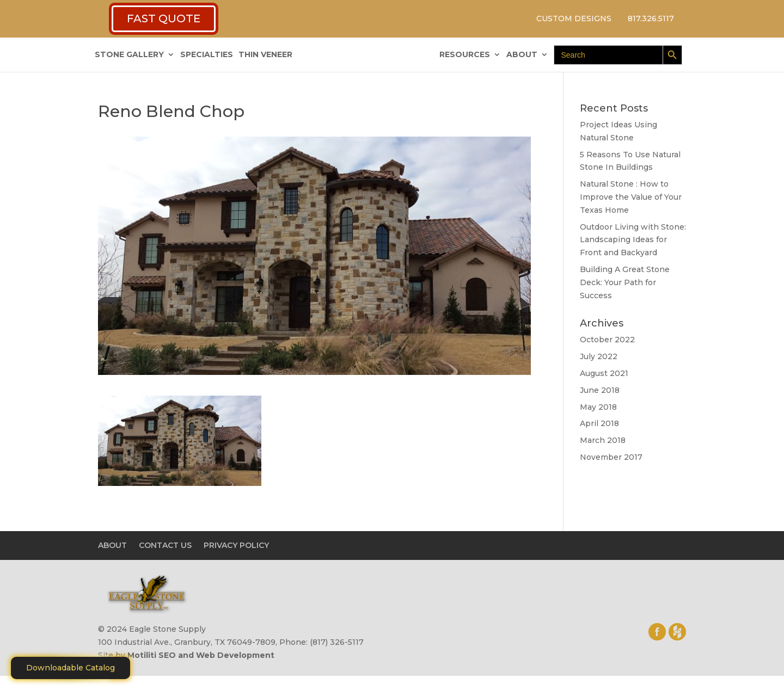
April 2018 (599, 423)
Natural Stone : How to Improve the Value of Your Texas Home (631, 197)
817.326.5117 (651, 19)
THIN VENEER (265, 55)
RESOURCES (465, 55)
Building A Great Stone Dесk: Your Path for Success (625, 282)
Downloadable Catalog (71, 668)
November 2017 (611, 457)
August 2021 (604, 373)
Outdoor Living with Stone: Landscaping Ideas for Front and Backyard (633, 240)
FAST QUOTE (164, 19)
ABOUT (522, 55)
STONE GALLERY (129, 55)
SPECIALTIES (207, 55)
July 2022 (599, 356)
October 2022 (607, 340)
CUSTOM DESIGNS (574, 19)
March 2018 (603, 440)
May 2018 (598, 407)
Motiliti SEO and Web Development (201, 655)
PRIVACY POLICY (236, 545)
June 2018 (600, 390)
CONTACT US (165, 545)
